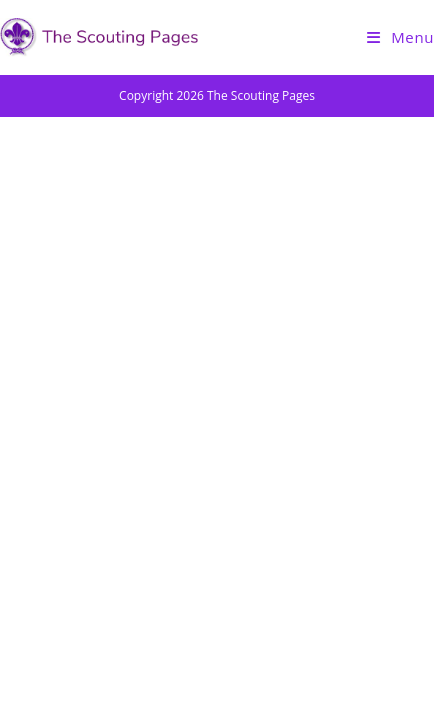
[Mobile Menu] (400, 37)
